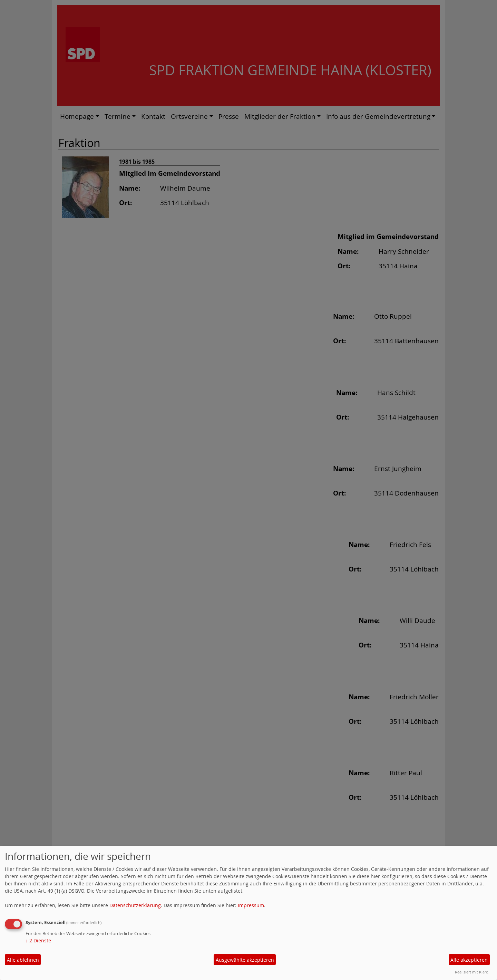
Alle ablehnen (23, 960)
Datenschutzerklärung (135, 905)
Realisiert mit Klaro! (472, 972)
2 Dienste (38, 940)
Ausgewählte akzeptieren (245, 960)
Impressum (251, 905)
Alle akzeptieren (469, 960)
